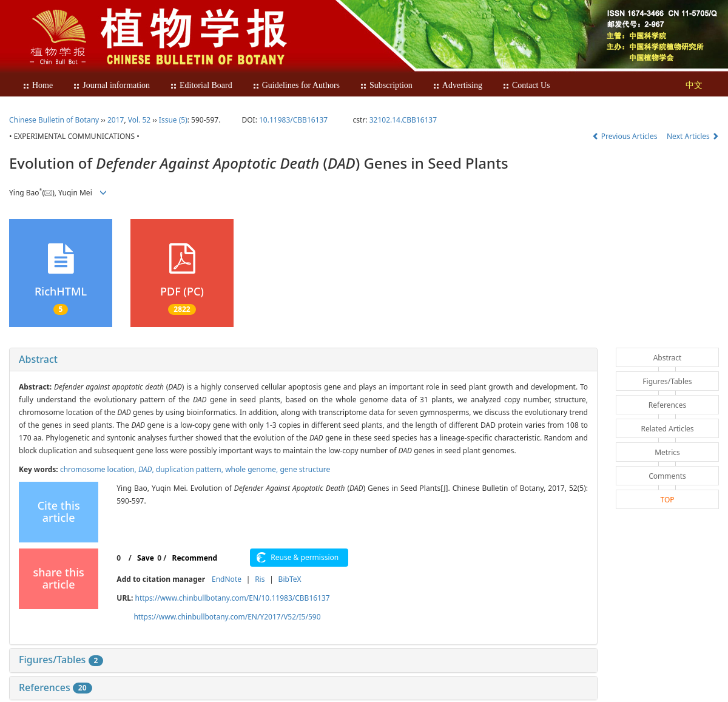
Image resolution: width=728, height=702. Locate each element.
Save (146, 558)
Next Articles (693, 136)
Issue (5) (173, 120)
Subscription (386, 85)
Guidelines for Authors (296, 85)
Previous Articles (626, 136)
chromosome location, (99, 469)
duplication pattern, (190, 469)
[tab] (303, 360)
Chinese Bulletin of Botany (54, 120)
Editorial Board (201, 85)
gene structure (305, 469)
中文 (694, 85)
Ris (260, 579)
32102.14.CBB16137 (403, 120)
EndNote (227, 579)
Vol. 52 (139, 120)
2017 (116, 120)
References (56, 687)
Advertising (457, 85)
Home (38, 85)
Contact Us (526, 85)
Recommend (195, 558)
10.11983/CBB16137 (293, 120)
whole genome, (252, 469)
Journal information (111, 85)
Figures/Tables (61, 660)
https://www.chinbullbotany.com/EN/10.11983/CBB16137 (232, 598)
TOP (667, 500)
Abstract (38, 359)
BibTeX (290, 579)
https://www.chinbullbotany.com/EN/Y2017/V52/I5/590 (227, 617)
